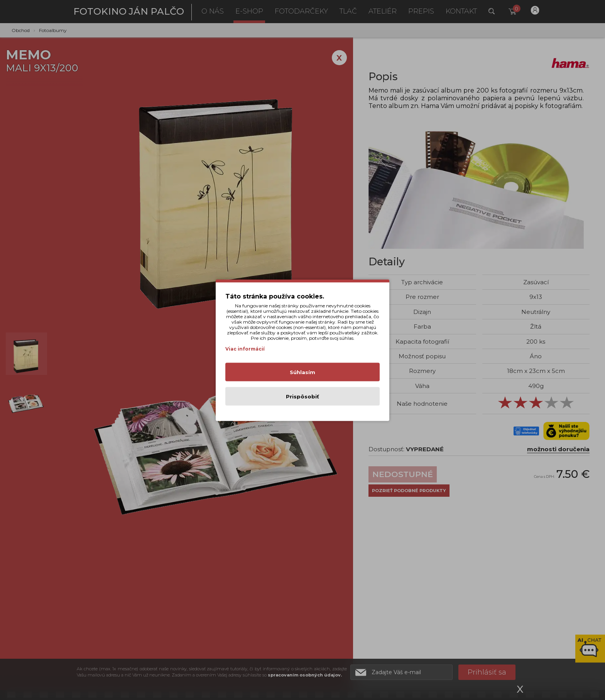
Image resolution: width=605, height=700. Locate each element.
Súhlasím (302, 372)
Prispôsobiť (302, 396)
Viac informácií (245, 348)
